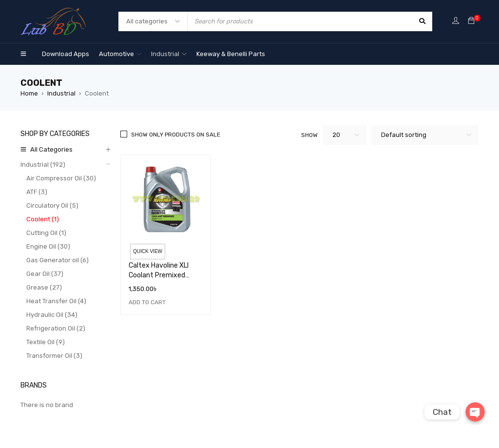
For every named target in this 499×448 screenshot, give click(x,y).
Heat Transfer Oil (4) (56, 301)
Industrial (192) (43, 165)
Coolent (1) (43, 219)
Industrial (61, 93)
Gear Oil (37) (45, 274)
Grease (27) (44, 287)
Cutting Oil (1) (46, 233)
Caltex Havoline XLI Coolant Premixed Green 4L (159, 275)
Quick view (148, 251)
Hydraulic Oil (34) (52, 315)
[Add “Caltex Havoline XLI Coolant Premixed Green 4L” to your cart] (147, 302)
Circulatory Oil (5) (52, 205)
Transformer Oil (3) (54, 356)
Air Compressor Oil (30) (61, 178)
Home (29, 93)
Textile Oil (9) (46, 342)
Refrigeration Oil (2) (56, 328)
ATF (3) (37, 192)
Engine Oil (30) (48, 246)
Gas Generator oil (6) (58, 260)
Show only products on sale (176, 135)
